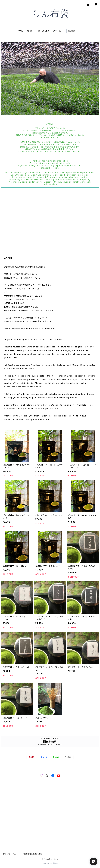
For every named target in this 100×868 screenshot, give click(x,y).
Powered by (50, 863)
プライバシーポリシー (11, 854)
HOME (20, 31)
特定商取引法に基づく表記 (32, 854)
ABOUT (30, 31)
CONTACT (58, 31)
